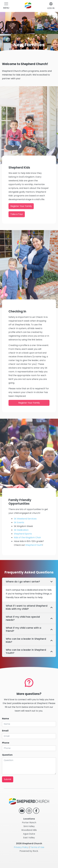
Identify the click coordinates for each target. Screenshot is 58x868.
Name (5, 728)
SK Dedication (21, 540)
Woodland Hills (29, 830)
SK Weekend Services (25, 529)
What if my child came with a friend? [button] (23, 629)
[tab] (29, 582)
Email (5, 740)
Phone (6, 752)
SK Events (19, 532)
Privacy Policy (21, 847)
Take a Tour (17, 224)
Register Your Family (21, 216)
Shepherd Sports (23, 544)
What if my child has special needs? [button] (23, 618)
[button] (6, 6)
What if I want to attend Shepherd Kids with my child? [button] (27, 607)
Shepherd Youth (34, 555)
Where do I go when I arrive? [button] (23, 582)
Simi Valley (29, 826)
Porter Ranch (29, 823)
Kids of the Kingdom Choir (27, 547)
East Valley (29, 838)
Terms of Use (37, 847)
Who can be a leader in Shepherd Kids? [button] (26, 640)
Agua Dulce (29, 834)
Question (7, 764)
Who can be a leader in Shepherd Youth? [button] (26, 651)
